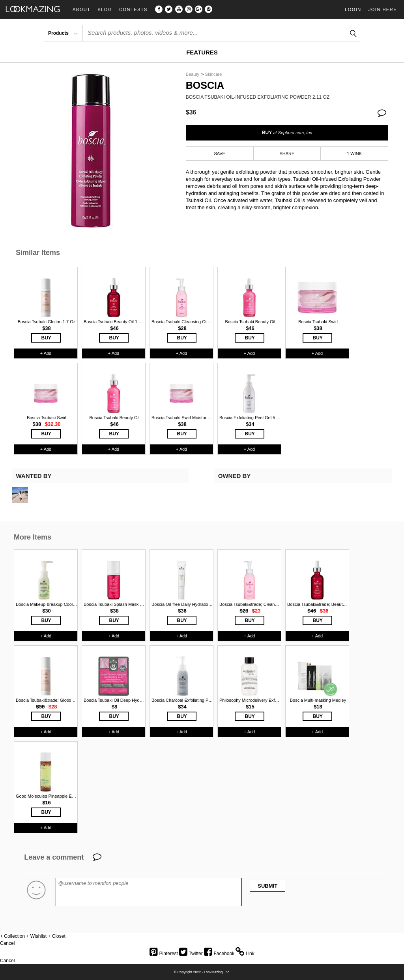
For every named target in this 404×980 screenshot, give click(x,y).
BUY (287, 133)
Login (353, 9)
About (81, 10)
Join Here (383, 9)
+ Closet (56, 936)
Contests (133, 10)
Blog (105, 10)
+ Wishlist (36, 936)
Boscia (205, 85)
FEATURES (202, 52)
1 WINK (354, 154)
